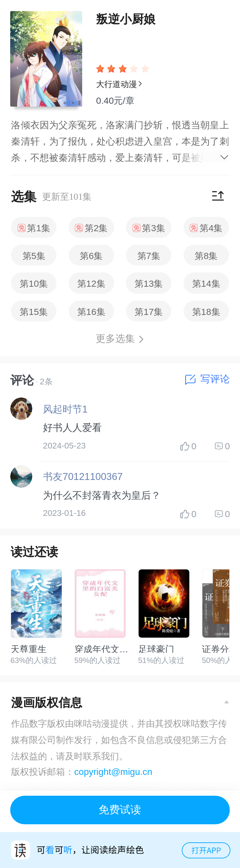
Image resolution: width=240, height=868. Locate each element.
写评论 (208, 379)
